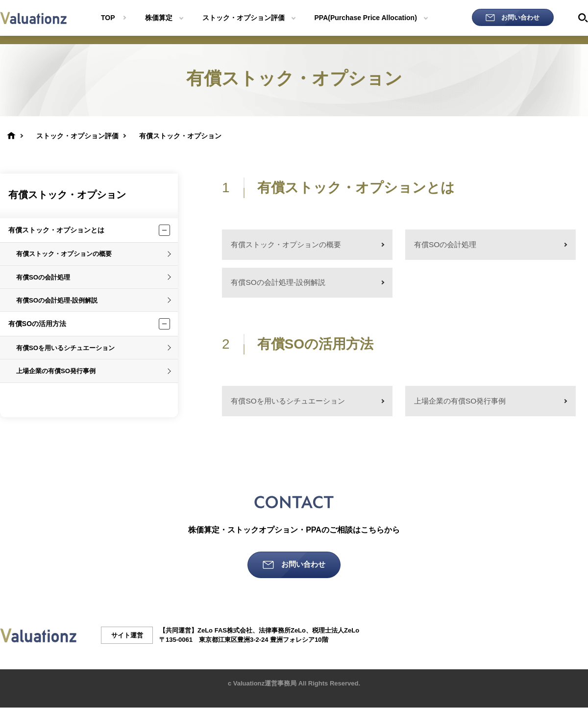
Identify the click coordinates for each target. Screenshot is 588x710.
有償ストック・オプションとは (56, 230)
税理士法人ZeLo (336, 633)
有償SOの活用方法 (37, 324)
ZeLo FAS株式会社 (225, 633)
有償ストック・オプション (67, 195)
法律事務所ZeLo (282, 633)
